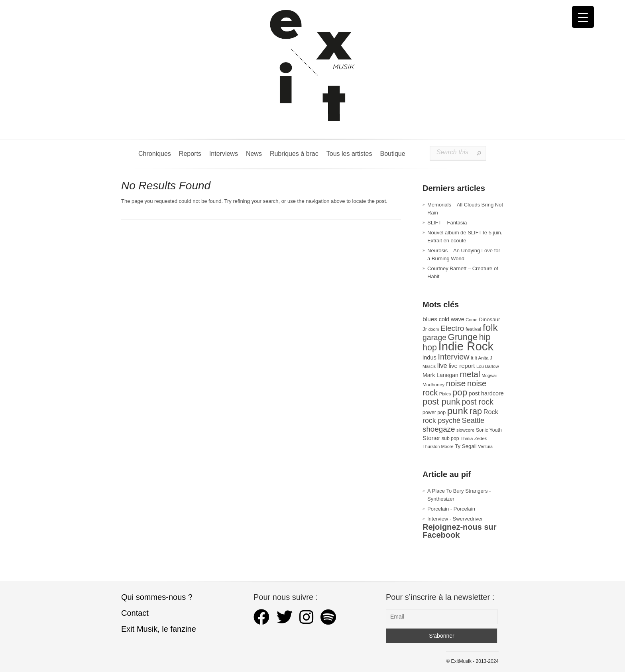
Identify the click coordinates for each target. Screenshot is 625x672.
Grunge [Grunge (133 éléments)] (463, 337)
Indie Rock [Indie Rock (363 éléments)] (466, 346)
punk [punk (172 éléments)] (458, 411)
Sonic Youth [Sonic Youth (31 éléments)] (489, 430)
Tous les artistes (349, 154)
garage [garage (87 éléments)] (434, 337)
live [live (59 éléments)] (442, 366)
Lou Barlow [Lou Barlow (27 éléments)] (488, 366)
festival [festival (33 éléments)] (473, 329)
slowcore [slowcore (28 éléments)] (465, 430)
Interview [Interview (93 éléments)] (453, 357)
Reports (190, 154)
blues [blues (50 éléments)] (430, 319)
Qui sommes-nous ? (157, 597)
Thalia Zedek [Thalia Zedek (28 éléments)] (474, 438)
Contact (135, 613)
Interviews (224, 154)
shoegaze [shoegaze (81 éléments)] (439, 429)
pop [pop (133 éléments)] (460, 392)
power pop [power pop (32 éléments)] (434, 413)
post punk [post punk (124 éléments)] (441, 402)
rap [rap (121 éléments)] (476, 411)
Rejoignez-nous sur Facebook (460, 531)
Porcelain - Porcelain (451, 509)
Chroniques (155, 154)
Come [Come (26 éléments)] (471, 320)
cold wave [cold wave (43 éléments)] (452, 319)
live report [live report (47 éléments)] (462, 366)
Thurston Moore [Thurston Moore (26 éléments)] (438, 446)
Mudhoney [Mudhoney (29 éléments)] (433, 385)
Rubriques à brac (294, 154)
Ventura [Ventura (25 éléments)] (485, 446)
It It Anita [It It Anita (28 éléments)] (480, 358)
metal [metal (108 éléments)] (470, 374)
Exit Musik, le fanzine (159, 629)
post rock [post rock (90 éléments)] (477, 402)
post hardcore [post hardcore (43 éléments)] (486, 393)
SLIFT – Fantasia (447, 223)
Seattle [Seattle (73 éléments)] (473, 420)
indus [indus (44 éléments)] (429, 358)
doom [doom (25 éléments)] (434, 329)
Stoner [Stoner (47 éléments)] (431, 438)
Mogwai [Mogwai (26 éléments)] (489, 375)
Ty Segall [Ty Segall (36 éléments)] (466, 446)
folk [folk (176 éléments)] (490, 327)
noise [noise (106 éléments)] (456, 383)
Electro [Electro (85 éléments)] (452, 328)
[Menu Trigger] (583, 17)
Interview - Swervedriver (455, 519)
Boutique (392, 154)
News (254, 154)
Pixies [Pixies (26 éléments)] (445, 394)
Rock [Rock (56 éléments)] (491, 412)
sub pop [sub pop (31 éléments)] (450, 438)
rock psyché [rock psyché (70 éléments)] (441, 420)
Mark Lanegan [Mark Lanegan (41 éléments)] (440, 375)
